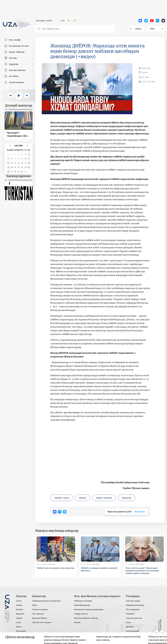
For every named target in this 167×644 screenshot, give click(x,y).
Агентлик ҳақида (133, 601)
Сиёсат (19, 601)
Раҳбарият (130, 614)
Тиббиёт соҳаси (62, 498)
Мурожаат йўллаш (39, 618)
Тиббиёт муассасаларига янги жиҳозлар (55, 568)
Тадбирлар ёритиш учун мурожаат (46, 601)
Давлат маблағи (104, 498)
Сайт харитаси (38, 614)
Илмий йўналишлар (82, 605)
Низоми (77, 622)
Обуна (35, 605)
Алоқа (128, 622)
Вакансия (130, 627)
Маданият (20, 614)
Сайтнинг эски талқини (41, 622)
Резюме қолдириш (40, 609)
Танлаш (148, 72)
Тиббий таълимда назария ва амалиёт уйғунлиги (99, 569)
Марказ (83, 498)
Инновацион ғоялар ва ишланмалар (89, 609)
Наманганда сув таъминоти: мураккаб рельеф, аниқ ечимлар (118, 638)
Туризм (19, 618)
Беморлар (127, 498)
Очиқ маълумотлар (134, 618)
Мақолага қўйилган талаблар (86, 618)
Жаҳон (19, 627)
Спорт (19, 622)
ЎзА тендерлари (133, 609)
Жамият (19, 605)
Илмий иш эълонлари (83, 601)
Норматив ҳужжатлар (135, 605)
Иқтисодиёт (146, 68)
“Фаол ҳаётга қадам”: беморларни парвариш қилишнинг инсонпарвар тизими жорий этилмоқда (142, 571)
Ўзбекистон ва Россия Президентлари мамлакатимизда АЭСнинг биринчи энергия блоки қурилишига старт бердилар (65, 638)
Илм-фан (20, 609)
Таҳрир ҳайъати (81, 614)
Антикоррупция (132, 631)
